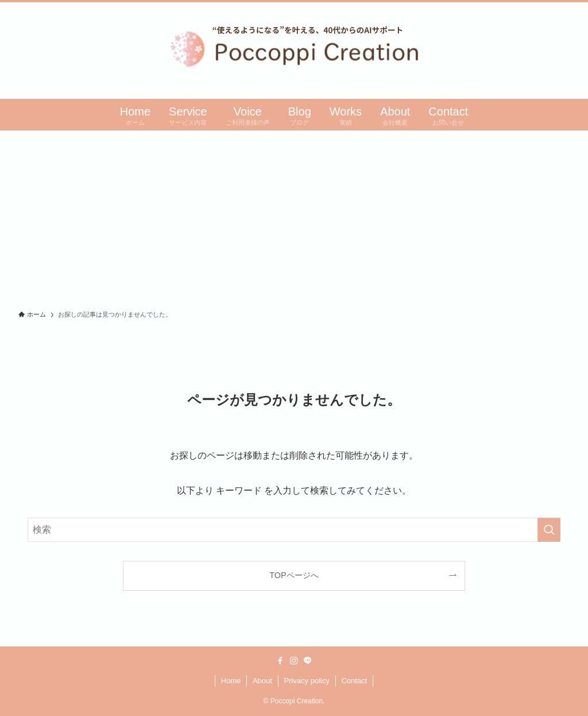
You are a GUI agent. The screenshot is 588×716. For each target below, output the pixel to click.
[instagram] (294, 661)
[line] (308, 661)
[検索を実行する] (549, 530)
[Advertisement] (294, 217)
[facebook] (280, 661)
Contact (354, 681)
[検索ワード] (294, 530)
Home (231, 681)
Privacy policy (306, 681)
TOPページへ (294, 575)
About (262, 681)
